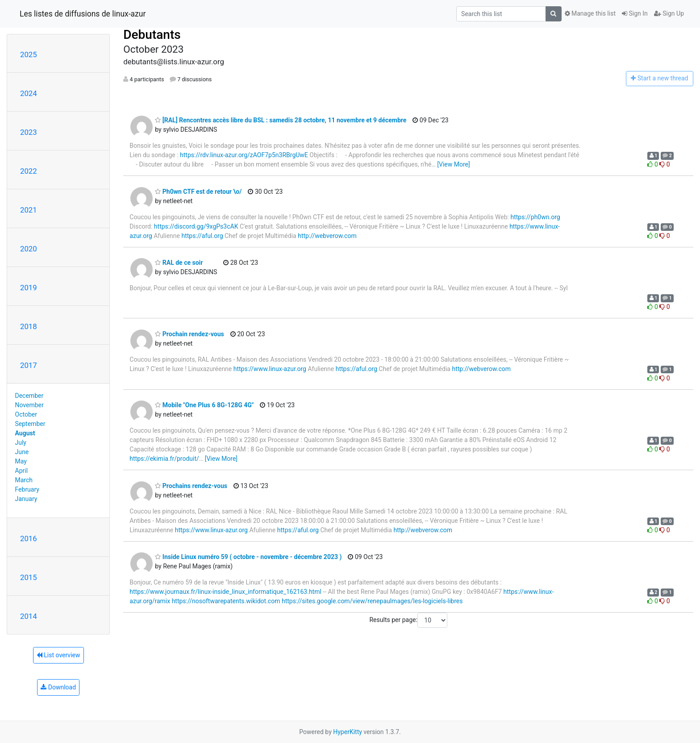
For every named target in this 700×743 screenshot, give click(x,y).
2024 (29, 93)
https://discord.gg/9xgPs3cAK (196, 226)
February (27, 489)
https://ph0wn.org (535, 217)
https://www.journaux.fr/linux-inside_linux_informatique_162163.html (225, 592)
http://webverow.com (327, 236)
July (21, 442)
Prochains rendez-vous (191, 486)
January (26, 499)
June (22, 452)
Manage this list (590, 13)
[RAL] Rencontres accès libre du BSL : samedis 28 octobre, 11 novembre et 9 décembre (281, 120)
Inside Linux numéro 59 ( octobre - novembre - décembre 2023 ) (248, 557)
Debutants (152, 35)
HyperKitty (348, 732)
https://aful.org (202, 236)
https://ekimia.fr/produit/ (164, 459)
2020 (29, 249)
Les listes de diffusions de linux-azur (83, 14)
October (26, 414)
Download (58, 687)
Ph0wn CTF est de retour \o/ (198, 192)
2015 (29, 577)
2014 (29, 616)
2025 (29, 54)
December (29, 396)
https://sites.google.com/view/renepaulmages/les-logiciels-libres (372, 601)
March (24, 480)
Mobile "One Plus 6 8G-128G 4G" (204, 405)
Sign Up (669, 13)
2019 (29, 288)
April (22, 471)
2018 (29, 326)
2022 (29, 171)
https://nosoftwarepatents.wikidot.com (226, 601)
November (29, 405)
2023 (29, 132)
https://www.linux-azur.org (270, 369)
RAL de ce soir (179, 263)
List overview (58, 655)
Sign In (635, 13)
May (21, 461)
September (30, 424)
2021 (29, 210)
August (25, 433)
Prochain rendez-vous (189, 334)
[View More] (453, 164)
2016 (29, 538)
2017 (29, 365)
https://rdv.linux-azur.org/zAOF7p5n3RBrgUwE (244, 155)
